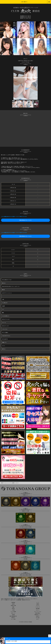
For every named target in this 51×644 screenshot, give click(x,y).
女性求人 (38, 616)
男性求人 (13, 618)
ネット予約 (13, 619)
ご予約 (13, 610)
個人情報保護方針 (13, 616)
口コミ (38, 619)
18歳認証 (13, 603)
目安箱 (13, 615)
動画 (13, 607)
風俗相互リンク (38, 615)
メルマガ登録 (13, 612)
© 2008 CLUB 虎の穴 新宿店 (25, 622)
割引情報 (38, 609)
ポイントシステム (38, 612)
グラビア (38, 606)
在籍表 (38, 604)
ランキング (38, 607)
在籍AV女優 (13, 606)
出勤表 (13, 604)
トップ (38, 603)
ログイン (38, 610)
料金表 (13, 609)
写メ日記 (38, 618)
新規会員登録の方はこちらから (26, 220)
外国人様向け (38, 613)
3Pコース (13, 613)
